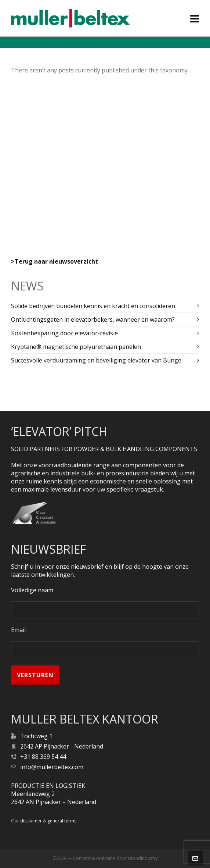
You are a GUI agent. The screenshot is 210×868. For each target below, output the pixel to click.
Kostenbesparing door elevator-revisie (64, 333)
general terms (62, 821)
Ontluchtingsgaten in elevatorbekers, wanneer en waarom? (93, 319)
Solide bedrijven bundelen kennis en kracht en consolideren (93, 306)
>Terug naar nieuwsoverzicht (55, 261)
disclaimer (31, 821)
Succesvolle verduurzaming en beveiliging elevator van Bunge (96, 360)
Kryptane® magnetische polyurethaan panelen (76, 347)
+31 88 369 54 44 (43, 757)
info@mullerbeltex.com (52, 767)
